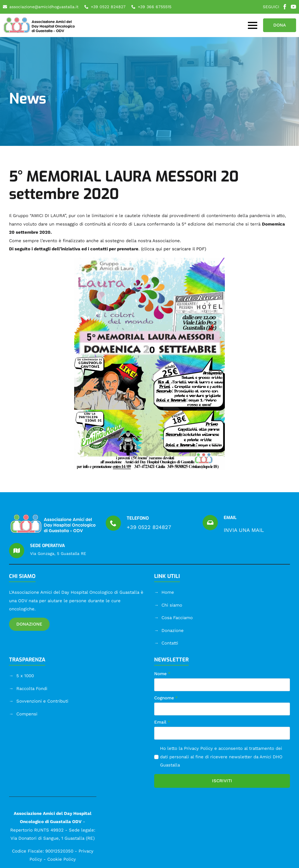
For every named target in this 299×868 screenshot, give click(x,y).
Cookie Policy (62, 859)
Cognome (166, 698)
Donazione (173, 631)
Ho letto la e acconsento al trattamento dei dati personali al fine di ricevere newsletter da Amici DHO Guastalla (221, 757)
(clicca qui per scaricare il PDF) (174, 249)
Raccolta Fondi (32, 689)
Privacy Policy (198, 748)
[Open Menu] (253, 25)
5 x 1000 (25, 676)
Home (168, 592)
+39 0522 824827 (149, 527)
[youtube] (293, 7)
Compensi (27, 714)
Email (162, 722)
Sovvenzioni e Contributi (42, 701)
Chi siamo (172, 605)
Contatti (170, 643)
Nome (162, 674)
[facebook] (285, 7)
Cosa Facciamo (177, 618)
